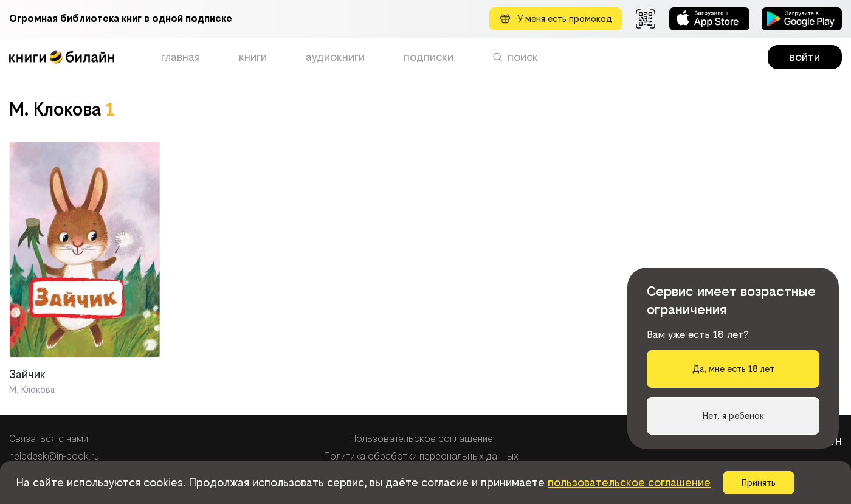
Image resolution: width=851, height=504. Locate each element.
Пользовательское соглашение (422, 439)
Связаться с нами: (50, 439)
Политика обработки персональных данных (421, 456)
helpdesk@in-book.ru (54, 456)
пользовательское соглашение (629, 482)
